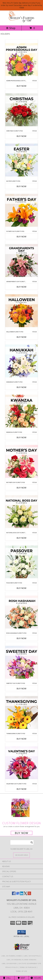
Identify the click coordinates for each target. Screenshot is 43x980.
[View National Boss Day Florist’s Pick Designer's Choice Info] (21, 512)
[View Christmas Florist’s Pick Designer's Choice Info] (21, 110)
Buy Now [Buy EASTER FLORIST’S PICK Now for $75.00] (21, 186)
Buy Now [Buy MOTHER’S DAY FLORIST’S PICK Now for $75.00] (21, 488)
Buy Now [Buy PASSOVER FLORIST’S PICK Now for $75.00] (21, 588)
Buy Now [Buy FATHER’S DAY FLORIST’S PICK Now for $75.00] (21, 237)
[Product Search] (22, 842)
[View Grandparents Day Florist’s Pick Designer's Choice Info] (21, 261)
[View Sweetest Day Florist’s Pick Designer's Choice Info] (21, 662)
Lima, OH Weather (9, 963)
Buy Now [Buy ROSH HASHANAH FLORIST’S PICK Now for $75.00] (21, 638)
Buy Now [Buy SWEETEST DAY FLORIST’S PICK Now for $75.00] (21, 689)
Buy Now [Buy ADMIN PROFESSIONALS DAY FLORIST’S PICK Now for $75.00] (21, 86)
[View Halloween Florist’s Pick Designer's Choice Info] (21, 311)
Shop (11, 28)
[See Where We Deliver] (21, 855)
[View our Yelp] (29, 894)
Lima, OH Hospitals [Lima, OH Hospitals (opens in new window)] (32, 956)
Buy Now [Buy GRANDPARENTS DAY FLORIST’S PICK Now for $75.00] (21, 287)
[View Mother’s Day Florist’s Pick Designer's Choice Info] (21, 461)
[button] (22, 932)
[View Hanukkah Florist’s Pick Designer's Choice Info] (21, 361)
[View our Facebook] (14, 894)
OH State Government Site (30, 963)
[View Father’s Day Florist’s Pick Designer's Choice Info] (21, 210)
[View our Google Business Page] (18, 894)
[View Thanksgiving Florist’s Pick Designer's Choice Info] (21, 713)
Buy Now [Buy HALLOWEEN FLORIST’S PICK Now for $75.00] (21, 337)
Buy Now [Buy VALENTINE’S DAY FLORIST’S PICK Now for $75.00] (21, 789)
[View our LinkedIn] (21, 894)
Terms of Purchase (28, 967)
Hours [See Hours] (36, 978)
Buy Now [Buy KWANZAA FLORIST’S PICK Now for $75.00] (21, 437)
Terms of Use (21, 971)
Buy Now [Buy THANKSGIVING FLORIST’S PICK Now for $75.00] (21, 739)
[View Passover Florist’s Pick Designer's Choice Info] (21, 562)
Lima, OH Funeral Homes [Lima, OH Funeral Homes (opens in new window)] (12, 956)
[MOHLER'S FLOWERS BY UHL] (21, 22)
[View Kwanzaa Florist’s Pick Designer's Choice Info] (21, 411)
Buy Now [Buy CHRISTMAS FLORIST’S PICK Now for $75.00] (21, 136)
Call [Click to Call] (7, 978)
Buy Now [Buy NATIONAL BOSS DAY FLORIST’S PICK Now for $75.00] (21, 538)
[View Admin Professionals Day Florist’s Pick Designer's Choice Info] (21, 60)
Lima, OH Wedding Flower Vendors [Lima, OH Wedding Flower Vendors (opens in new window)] (21, 960)
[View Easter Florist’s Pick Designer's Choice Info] (21, 160)
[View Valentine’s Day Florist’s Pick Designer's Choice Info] (21, 763)
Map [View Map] (21, 978)
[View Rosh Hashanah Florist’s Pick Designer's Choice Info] (21, 612)
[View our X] (25, 894)
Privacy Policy (12, 967)
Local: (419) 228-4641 (21, 912)
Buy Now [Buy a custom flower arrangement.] (22, 833)
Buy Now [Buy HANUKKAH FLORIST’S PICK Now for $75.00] (21, 387)
